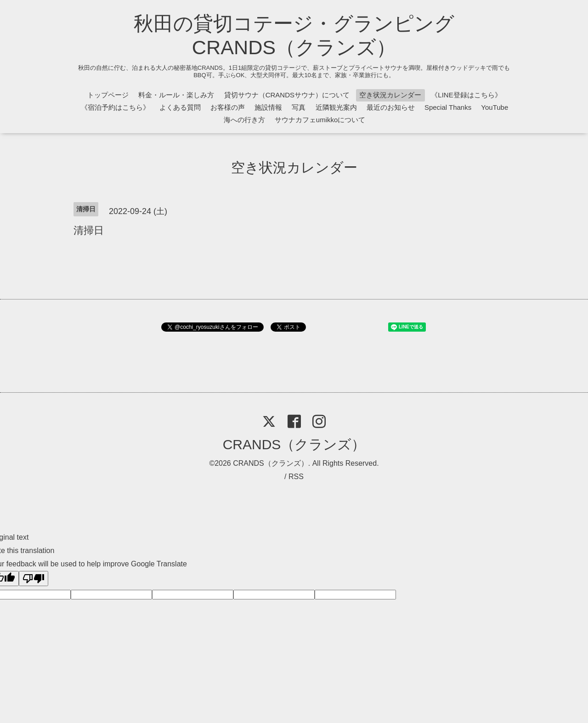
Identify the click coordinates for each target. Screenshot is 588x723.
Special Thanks (448, 107)
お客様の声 (228, 107)
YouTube (495, 107)
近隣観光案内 (336, 107)
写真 (299, 107)
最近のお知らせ (391, 107)
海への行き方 (244, 120)
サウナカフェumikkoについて (320, 120)
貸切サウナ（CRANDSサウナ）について (287, 95)
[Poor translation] (34, 579)
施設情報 (268, 107)
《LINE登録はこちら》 (466, 95)
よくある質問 (180, 107)
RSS (296, 477)
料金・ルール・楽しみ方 (176, 95)
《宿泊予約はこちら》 (115, 107)
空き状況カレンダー (390, 95)
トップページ (108, 95)
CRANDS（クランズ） (294, 444)
